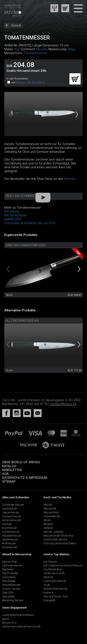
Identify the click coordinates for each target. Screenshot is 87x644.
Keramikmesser (12, 520)
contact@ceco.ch (63, 404)
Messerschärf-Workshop (58, 536)
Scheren (48, 528)
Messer (42, 49)
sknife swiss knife (54, 573)
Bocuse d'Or (9, 623)
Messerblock (51, 512)
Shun (72, 49)
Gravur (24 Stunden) (30, 83)
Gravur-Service (11, 589)
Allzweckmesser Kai (22, 321)
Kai (17, 49)
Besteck (48, 524)
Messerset (50, 509)
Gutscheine (9, 577)
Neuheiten (8, 569)
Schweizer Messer (13, 505)
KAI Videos (12, 211)
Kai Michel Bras (53, 569)
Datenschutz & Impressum (25, 478)
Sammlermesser (12, 565)
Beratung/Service (13, 600)
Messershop (10, 562)
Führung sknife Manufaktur (60, 543)
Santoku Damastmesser (25, 245)
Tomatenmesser (36, 53)
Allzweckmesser (12, 536)
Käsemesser (10, 547)
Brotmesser (9, 543)
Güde (47, 585)
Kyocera (48, 593)
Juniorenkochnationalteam (18, 615)
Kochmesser (10, 528)
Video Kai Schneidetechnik (26, 196)
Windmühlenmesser (56, 589)
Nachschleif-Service (55, 539)
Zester (47, 520)
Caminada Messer (55, 581)
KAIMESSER (13, 219)
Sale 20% (8, 593)
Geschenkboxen (11, 585)
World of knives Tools (56, 596)
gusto (6, 619)
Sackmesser (10, 509)
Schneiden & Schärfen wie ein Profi (30, 223)
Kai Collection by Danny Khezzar (63, 565)
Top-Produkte (10, 573)
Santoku (70, 179)
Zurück (16, 25)
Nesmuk (48, 577)
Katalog (9, 466)
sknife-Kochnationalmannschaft (21, 626)
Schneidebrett (52, 516)
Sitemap (9, 482)
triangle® (49, 600)
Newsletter (12, 470)
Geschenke (9, 581)
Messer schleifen (54, 532)
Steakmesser (10, 539)
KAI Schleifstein (16, 215)
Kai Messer (50, 562)
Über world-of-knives (21, 462)
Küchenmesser (11, 532)
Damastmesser (12, 516)
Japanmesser (11, 512)
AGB (5, 474)
